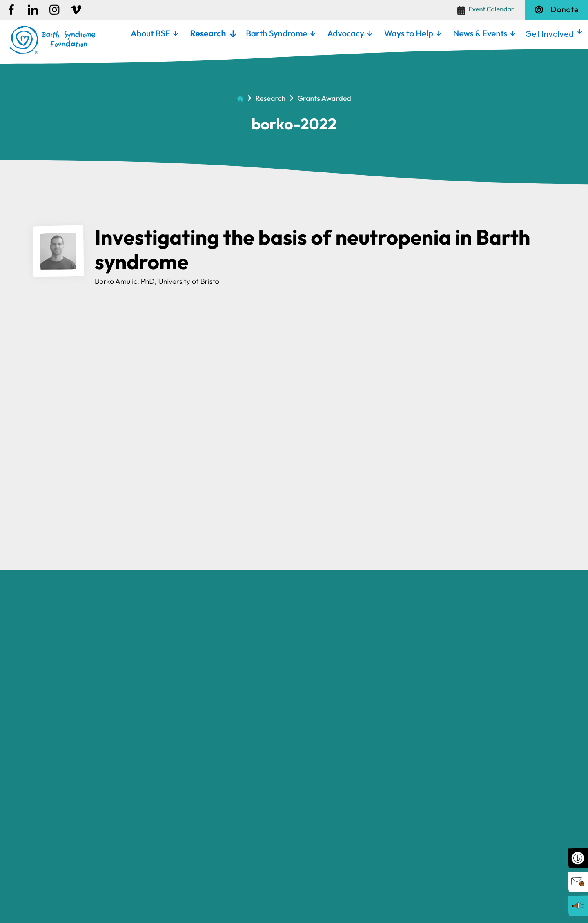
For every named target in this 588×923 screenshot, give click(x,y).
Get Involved (549, 33)
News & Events (480, 33)
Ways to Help (409, 33)
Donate (556, 10)
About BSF (150, 33)
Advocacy (345, 33)
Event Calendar (491, 9)
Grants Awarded (324, 98)
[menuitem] (154, 34)
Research (208, 33)
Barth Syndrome (276, 33)
